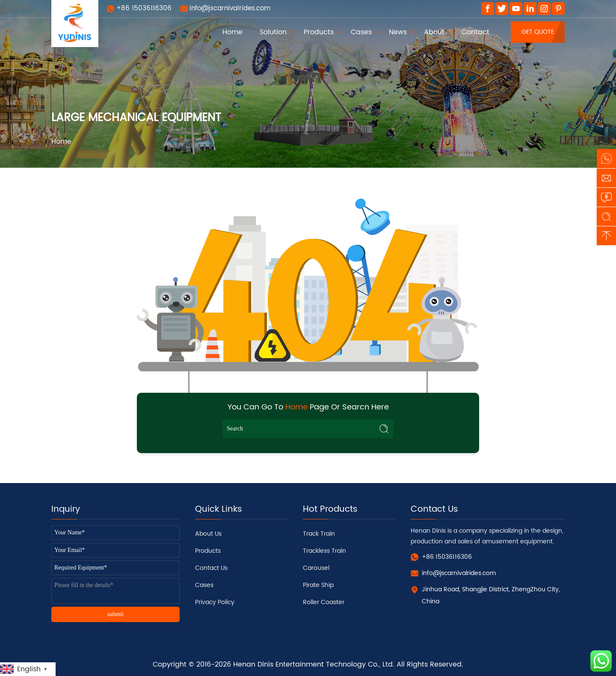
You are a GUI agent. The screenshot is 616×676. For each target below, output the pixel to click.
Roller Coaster (324, 602)
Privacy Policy (215, 602)
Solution (273, 32)
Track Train (319, 534)
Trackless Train (324, 551)
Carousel (316, 568)
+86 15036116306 (144, 8)
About (434, 32)
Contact (475, 32)
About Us (208, 534)
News (398, 32)
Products (319, 32)
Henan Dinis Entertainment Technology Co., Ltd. (314, 664)
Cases (361, 32)
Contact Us (211, 568)
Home (232, 32)
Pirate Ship (318, 585)
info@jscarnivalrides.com (230, 8)
